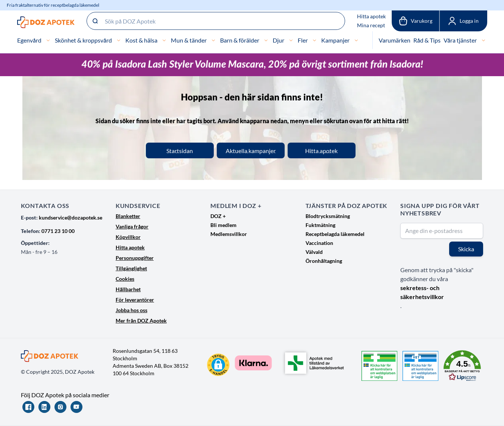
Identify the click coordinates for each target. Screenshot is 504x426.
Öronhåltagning (324, 261)
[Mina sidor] (463, 21)
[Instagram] (60, 407)
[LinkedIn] (44, 407)
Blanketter (128, 216)
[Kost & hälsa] (164, 40)
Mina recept (371, 25)
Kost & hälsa (141, 40)
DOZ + (218, 216)
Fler (303, 40)
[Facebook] (28, 407)
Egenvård (29, 40)
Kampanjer (335, 40)
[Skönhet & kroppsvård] (119, 40)
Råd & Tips (427, 40)
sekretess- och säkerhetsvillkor (422, 292)
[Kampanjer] (356, 40)
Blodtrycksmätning (328, 216)
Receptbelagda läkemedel (335, 234)
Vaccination (319, 243)
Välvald (314, 252)
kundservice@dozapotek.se (71, 217)
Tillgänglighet (131, 268)
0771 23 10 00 (58, 231)
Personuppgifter (135, 258)
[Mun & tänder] (213, 40)
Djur (278, 40)
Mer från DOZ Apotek (141, 321)
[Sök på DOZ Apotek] (216, 21)
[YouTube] (76, 407)
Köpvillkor (128, 237)
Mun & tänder (189, 40)
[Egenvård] (48, 40)
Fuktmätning (320, 225)
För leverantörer (135, 300)
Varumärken (395, 40)
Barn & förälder (240, 40)
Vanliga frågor (132, 226)
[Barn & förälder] (266, 40)
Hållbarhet (128, 289)
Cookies (125, 279)
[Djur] (291, 40)
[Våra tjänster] (483, 40)
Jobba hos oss (132, 310)
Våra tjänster (460, 40)
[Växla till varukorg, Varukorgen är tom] (416, 21)
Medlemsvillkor (229, 234)
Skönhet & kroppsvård (83, 40)
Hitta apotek (371, 16)
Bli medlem (223, 225)
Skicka (466, 249)
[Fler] (314, 40)
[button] (218, 365)
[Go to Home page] (46, 22)
